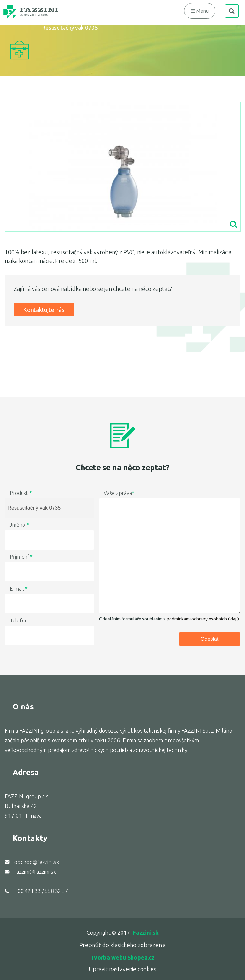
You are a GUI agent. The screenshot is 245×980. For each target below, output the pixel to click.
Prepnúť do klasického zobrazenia (122, 945)
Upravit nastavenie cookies (122, 969)
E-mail (19, 589)
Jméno (19, 525)
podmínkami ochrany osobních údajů (203, 619)
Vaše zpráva (119, 493)
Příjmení (21, 557)
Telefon (19, 620)
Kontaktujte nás (44, 310)
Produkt (21, 493)
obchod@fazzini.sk (37, 862)
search (232, 11)
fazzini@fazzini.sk (35, 872)
